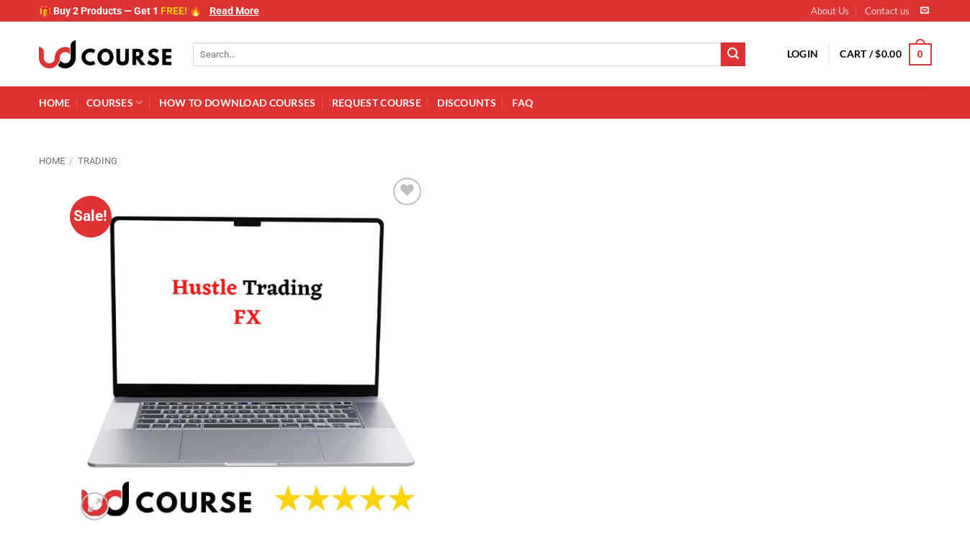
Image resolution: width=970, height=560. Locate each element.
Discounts (467, 103)
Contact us (887, 11)
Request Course (377, 103)
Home (55, 103)
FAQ (522, 103)
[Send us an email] (925, 11)
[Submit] (733, 55)
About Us (830, 11)
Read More (234, 11)
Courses (115, 103)
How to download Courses (238, 103)
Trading (98, 161)
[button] (803, 54)
